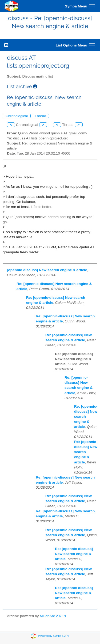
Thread (40, 116)
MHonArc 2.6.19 (53, 616)
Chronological (17, 116)
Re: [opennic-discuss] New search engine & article (86, 417)
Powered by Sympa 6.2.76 (54, 636)
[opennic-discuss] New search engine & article (47, 270)
